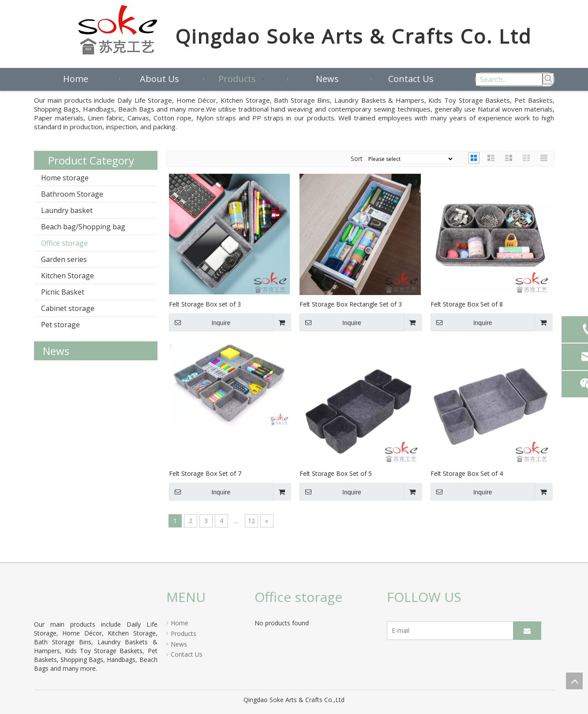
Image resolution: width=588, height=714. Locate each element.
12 (251, 521)
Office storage (64, 243)
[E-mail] (456, 631)
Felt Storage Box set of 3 (205, 304)
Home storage (65, 178)
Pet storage (60, 325)
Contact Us (187, 654)
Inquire (200, 322)
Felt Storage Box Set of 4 (467, 473)
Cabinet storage (68, 308)
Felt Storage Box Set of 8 (467, 304)
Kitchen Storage (67, 276)
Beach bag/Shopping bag (83, 227)
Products (184, 634)
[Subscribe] (527, 631)
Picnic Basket (63, 292)
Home (180, 623)
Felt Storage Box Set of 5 (336, 473)
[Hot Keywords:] (548, 79)
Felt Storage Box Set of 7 (205, 473)
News (179, 644)
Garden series (64, 259)
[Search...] (509, 79)
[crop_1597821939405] (44, 600)
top (574, 681)
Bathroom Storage (72, 194)
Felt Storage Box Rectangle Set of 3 (351, 304)
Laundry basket (67, 210)
